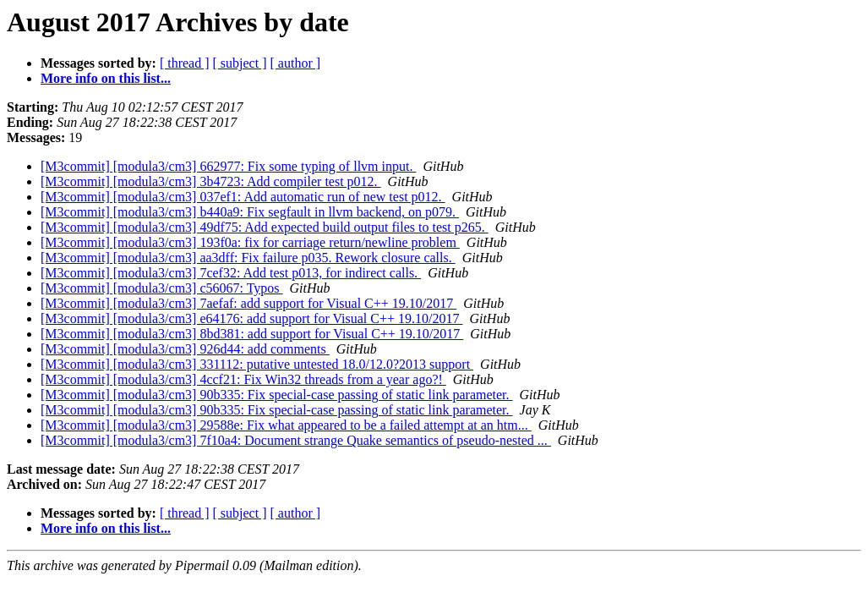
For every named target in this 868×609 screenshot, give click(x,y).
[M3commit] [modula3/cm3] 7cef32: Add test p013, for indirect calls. (231, 273)
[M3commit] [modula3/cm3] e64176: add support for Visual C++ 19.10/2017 (251, 318)
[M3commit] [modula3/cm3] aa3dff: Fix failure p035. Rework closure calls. (248, 258)
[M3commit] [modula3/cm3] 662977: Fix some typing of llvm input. (228, 166)
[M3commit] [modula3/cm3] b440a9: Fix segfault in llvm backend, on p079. (250, 212)
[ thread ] (185, 63)
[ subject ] (240, 63)
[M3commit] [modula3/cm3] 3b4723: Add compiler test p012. (211, 181)
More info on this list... (106, 78)
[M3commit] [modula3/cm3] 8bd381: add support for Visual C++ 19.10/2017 (252, 334)
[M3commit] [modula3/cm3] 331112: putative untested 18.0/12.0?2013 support (257, 364)
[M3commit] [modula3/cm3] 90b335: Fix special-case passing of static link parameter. (277, 395)
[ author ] (296, 63)
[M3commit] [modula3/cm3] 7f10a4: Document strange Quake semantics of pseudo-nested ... (296, 440)
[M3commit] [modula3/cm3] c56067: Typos (162, 288)
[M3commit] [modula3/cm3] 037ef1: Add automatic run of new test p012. (243, 197)
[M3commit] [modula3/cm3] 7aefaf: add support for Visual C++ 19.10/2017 (248, 303)
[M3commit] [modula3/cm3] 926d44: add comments (185, 349)
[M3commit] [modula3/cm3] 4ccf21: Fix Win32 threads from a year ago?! (243, 379)
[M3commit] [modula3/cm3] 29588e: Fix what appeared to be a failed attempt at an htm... (286, 425)
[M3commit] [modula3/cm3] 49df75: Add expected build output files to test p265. (265, 227)
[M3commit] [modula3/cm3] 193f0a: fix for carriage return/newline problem (250, 242)
